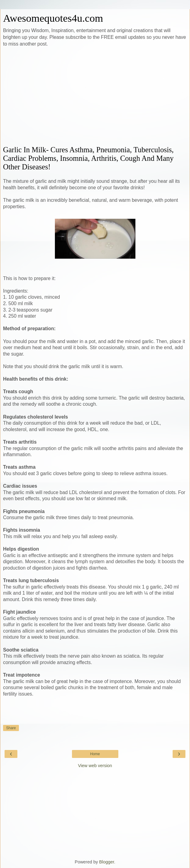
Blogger (107, 862)
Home (95, 754)
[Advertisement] (95, 97)
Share (11, 728)
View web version (95, 766)
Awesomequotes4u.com (53, 18)
